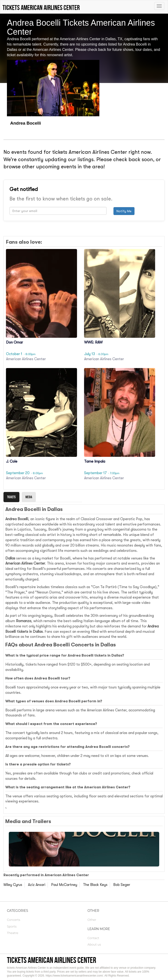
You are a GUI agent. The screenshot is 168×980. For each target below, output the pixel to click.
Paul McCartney (64, 885)
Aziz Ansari (37, 885)
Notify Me (124, 211)
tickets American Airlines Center (52, 960)
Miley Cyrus (13, 885)
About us (94, 944)
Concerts (14, 920)
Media (29, 497)
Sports (12, 926)
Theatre (13, 933)
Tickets (11, 497)
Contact (93, 938)
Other (92, 920)
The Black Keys (95, 885)
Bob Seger (122, 885)
